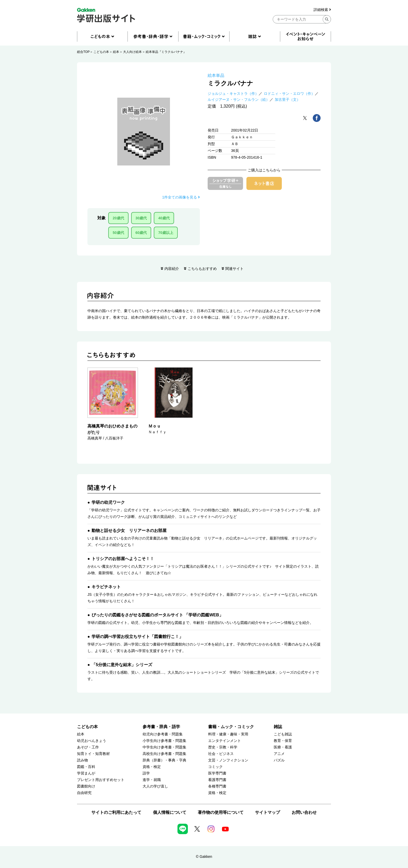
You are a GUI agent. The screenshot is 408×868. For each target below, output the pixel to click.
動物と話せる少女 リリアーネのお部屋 (129, 531)
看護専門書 (217, 780)
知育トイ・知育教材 (93, 754)
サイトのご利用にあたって (116, 812)
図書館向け (86, 786)
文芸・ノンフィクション (228, 760)
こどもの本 (101, 52)
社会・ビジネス (221, 754)
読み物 (82, 760)
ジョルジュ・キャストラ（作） (233, 94)
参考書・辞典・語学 (161, 727)
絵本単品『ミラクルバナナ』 (166, 52)
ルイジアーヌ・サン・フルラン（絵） (239, 100)
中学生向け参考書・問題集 (164, 747)
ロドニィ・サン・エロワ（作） (289, 94)
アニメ (279, 754)
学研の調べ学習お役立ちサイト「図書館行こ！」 (137, 637)
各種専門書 (217, 786)
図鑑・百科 (86, 767)
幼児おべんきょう (92, 741)
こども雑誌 (283, 734)
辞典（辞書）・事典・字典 (164, 760)
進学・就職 (152, 780)
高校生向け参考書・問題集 (164, 754)
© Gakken (204, 857)
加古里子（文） (288, 100)
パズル (279, 760)
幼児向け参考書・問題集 (163, 734)
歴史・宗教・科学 (223, 747)
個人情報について (170, 812)
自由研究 (84, 793)
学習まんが (86, 773)
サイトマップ (267, 812)
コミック (215, 767)
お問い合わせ (304, 812)
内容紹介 (172, 269)
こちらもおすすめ (202, 269)
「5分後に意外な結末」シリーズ (122, 665)
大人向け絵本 (132, 52)
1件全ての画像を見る (181, 197)
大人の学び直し (155, 786)
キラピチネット (106, 587)
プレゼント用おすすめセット (101, 780)
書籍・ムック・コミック (231, 727)
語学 (146, 773)
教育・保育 (283, 741)
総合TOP (83, 52)
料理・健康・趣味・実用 (228, 734)
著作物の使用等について (221, 812)
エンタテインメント (225, 741)
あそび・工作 (88, 747)
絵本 (116, 52)
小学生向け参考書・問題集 (164, 741)
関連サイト (234, 269)
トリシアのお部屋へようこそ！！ (123, 559)
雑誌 (278, 727)
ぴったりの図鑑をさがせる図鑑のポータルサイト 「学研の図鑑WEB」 (157, 615)
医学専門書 (217, 773)
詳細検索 (322, 10)
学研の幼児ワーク (108, 502)
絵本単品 (216, 75)
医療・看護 (283, 747)
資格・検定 (152, 767)
